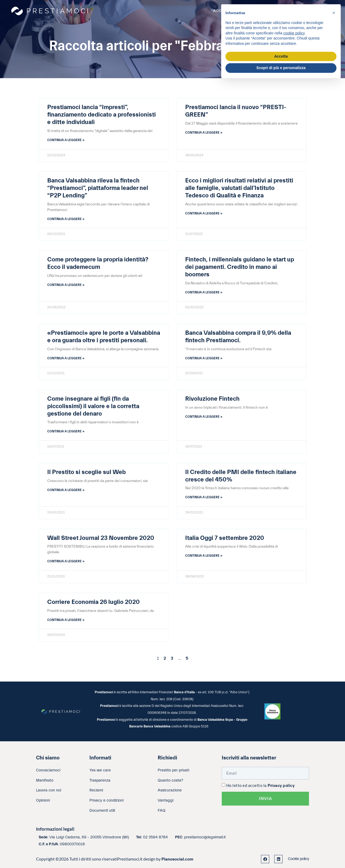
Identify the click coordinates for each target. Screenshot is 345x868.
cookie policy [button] (294, 33)
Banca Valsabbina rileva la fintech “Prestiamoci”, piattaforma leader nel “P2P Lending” (98, 188)
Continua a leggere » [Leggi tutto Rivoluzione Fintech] (204, 417)
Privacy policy (281, 786)
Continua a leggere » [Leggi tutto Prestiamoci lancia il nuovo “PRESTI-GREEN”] (204, 133)
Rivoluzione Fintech (212, 399)
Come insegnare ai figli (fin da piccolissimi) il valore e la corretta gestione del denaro (93, 406)
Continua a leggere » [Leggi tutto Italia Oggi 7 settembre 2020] (204, 556)
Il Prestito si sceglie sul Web (86, 472)
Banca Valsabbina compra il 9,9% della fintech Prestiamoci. (238, 337)
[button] (334, 13)
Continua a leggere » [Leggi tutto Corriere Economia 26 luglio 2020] (66, 620)
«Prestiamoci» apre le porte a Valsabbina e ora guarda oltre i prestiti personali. (104, 337)
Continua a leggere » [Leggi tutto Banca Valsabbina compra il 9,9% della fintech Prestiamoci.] (204, 358)
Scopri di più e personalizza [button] (281, 68)
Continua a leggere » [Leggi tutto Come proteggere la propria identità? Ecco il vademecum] (66, 285)
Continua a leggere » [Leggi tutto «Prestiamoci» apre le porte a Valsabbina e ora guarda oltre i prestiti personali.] (66, 358)
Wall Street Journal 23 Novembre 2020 (101, 538)
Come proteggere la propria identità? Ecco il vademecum (98, 263)
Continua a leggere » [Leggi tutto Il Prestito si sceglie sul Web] (66, 490)
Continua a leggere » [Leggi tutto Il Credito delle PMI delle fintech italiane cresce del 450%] (204, 497)
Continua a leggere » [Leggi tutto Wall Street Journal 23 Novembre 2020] (66, 561)
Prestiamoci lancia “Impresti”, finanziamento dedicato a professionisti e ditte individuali (102, 115)
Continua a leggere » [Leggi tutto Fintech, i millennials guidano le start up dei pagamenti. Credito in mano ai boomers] (204, 292)
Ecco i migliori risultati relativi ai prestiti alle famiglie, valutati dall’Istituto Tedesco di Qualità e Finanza (239, 188)
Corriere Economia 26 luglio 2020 (94, 602)
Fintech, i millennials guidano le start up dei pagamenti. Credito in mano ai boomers (240, 267)
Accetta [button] (281, 56)
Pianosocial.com (177, 859)
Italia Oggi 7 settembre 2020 (225, 538)
